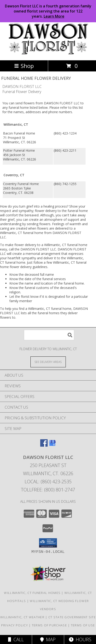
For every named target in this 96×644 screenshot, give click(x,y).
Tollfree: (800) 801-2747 (48, 490)
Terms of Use (83, 625)
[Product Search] (49, 335)
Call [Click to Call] (16, 639)
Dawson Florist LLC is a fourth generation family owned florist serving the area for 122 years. (48, 11)
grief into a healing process (47, 206)
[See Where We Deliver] (48, 362)
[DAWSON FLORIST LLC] (48, 53)
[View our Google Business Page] (52, 445)
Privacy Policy (15, 625)
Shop (24, 66)
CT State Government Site (72, 617)
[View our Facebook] (44, 445)
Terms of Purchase (49, 625)
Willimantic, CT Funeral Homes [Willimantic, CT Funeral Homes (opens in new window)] (32, 593)
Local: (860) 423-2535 (48, 482)
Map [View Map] (48, 639)
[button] (48, 543)
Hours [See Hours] (80, 639)
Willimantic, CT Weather (22, 617)
